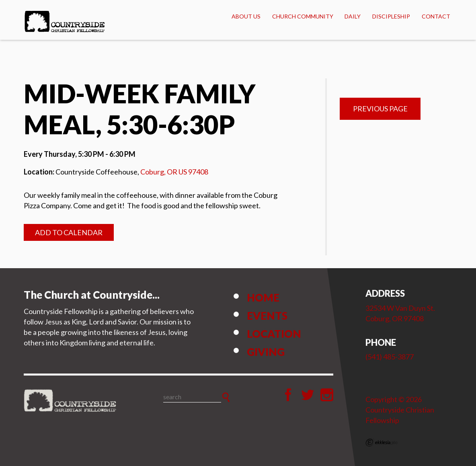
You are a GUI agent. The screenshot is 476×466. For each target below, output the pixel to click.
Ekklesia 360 (382, 443)
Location (274, 334)
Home (263, 298)
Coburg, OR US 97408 (174, 172)
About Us (246, 16)
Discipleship (391, 16)
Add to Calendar (69, 232)
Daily (353, 16)
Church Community (303, 16)
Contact (436, 16)
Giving (266, 352)
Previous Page (380, 109)
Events (267, 316)
